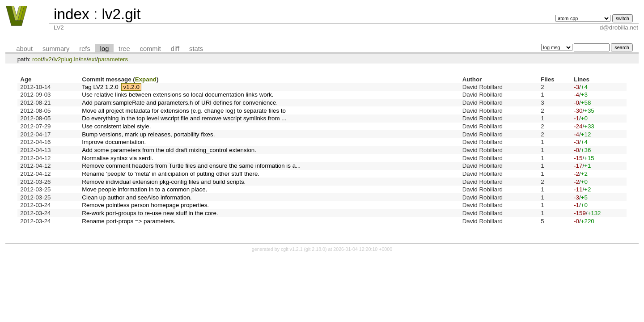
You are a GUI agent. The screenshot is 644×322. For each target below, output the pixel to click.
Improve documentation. (114, 142)
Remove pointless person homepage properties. (145, 205)
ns (83, 59)
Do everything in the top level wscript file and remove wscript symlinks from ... (184, 118)
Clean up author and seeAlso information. (137, 197)
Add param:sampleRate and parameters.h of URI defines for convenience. (180, 103)
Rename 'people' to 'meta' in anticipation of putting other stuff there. (171, 174)
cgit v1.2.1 (292, 249)
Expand (146, 79)
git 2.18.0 (315, 249)
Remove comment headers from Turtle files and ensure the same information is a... (191, 166)
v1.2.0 (131, 87)
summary (56, 49)
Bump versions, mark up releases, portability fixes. (148, 134)
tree (124, 49)
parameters (113, 59)
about (24, 49)
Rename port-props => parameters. (129, 221)
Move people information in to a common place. (144, 189)
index (72, 14)
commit (150, 49)
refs (85, 49)
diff (175, 49)
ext (92, 59)
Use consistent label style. (116, 126)
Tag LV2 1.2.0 (100, 87)
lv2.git (121, 14)
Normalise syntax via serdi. (117, 158)
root (37, 59)
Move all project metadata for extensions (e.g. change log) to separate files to (184, 111)
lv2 (48, 59)
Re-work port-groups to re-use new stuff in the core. (150, 213)
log (105, 49)
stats (196, 49)
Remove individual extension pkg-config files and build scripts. (164, 182)
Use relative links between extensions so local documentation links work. (178, 95)
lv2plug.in (66, 59)
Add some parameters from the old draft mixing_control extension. (169, 150)
